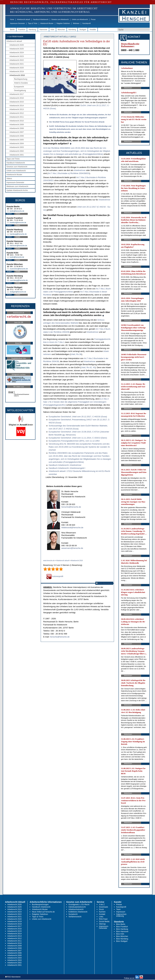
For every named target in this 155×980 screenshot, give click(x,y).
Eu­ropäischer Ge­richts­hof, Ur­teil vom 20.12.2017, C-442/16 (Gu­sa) (78, 417)
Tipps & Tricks (33, 23)
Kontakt (102, 914)
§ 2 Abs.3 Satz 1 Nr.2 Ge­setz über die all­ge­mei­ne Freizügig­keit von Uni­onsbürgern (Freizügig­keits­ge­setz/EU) (76, 402)
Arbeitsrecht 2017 (17, 94)
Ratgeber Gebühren (63, 23)
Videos (9, 179)
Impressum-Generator (18, 23)
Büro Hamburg (122, 929)
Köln (53, 30)
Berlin (12, 30)
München (61, 30)
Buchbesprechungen (40, 905)
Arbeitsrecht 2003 (17, 147)
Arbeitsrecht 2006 (17, 136)
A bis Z (102, 905)
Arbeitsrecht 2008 (17, 128)
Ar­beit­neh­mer (79, 170)
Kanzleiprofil (86, 23)
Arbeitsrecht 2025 (17, 49)
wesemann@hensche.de (72, 548)
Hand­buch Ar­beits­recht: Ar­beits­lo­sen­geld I (67, 468)
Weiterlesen (128, 88)
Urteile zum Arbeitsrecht (80, 19)
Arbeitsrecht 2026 (17, 45)
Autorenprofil (55, 576)
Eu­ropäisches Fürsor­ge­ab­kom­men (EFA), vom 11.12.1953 (74, 441)
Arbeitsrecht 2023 (17, 56)
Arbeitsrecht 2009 (17, 125)
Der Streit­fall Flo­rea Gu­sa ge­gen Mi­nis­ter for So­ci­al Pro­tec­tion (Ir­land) (77, 122)
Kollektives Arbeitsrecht (78, 912)
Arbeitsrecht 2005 (17, 140)
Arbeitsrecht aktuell (24, 19)
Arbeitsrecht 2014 (17, 106)
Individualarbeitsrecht (77, 907)
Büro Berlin (121, 924)
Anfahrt (9, 214)
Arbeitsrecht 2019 (17, 72)
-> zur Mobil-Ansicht (15, 37)
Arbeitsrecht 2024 (17, 53)
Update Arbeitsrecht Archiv (17, 190)
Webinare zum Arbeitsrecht (17, 186)
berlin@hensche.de (17, 211)
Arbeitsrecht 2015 (17, 102)
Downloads (103, 907)
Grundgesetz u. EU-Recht (79, 905)
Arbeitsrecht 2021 (17, 64)
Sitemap (102, 924)
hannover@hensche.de (18, 246)
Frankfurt (22, 30)
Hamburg (32, 30)
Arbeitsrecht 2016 (17, 98)
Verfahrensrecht (75, 917)
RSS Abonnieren (104, 583)
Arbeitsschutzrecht (76, 909)
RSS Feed (103, 919)
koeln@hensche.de (17, 257)
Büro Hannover (122, 932)
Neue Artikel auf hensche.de (43, 912)
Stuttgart (83, 30)
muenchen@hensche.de (19, 269)
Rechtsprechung (21, 79)
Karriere (102, 912)
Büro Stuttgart (122, 941)
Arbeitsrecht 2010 (17, 121)
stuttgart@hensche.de (18, 292)
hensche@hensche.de (71, 507)
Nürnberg (72, 30)
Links (101, 917)
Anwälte (93, 30)
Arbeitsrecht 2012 (17, 113)
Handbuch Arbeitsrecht (41, 19)
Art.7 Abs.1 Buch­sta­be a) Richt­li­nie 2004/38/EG (69, 173)
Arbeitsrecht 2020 (17, 68)
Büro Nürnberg (122, 939)
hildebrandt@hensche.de (72, 528)
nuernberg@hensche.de (19, 280)
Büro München (122, 936)
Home (12, 19)
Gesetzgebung (20, 90)
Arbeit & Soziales (21, 83)
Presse (93, 19)
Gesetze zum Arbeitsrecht (60, 19)
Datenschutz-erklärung (122, 915)
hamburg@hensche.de (18, 234)
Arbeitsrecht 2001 (17, 155)
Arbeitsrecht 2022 (17, 60)
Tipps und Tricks (13, 159)
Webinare (76, 23)
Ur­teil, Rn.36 (76, 354)
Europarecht (19, 87)
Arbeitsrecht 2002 (17, 151)
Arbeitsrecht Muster (47, 23)
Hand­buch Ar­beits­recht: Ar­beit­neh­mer (65, 465)
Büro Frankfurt (122, 927)
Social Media (104, 921)
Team (118, 909)
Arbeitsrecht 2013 (17, 109)
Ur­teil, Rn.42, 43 (88, 367)
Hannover (43, 30)
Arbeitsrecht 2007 (17, 132)
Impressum (121, 912)
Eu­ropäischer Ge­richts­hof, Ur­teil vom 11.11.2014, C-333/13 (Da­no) (78, 438)
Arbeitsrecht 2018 (17, 75)
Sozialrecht (73, 914)
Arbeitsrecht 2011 (17, 117)
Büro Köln (120, 934)
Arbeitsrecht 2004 (17, 144)
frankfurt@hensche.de (18, 222)
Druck (101, 909)
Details (18, 214)
